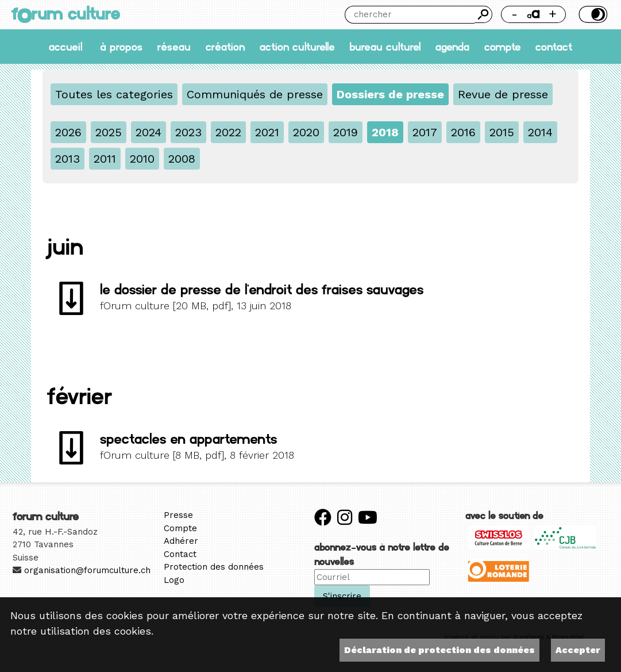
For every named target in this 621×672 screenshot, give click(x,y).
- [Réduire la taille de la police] (514, 14)
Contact (554, 47)
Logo (174, 580)
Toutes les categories (114, 94)
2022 (228, 132)
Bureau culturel (385, 47)
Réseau (174, 47)
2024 (148, 132)
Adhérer (181, 541)
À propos (121, 47)
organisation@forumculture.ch (87, 570)
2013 (67, 159)
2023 (188, 132)
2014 (540, 132)
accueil (65, 47)
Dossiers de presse (390, 94)
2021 (267, 132)
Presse (178, 515)
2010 (142, 159)
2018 (385, 132)
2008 (182, 159)
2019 (346, 132)
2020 (306, 132)
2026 (68, 132)
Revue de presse (503, 94)
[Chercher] (410, 15)
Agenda (452, 47)
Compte (503, 47)
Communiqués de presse (255, 94)
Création (225, 47)
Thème (592, 14)
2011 (105, 159)
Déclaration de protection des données (439, 650)
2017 (425, 132)
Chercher (483, 14)
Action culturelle (297, 47)
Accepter (578, 650)
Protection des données (214, 567)
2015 (502, 132)
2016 (463, 132)
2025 (109, 132)
